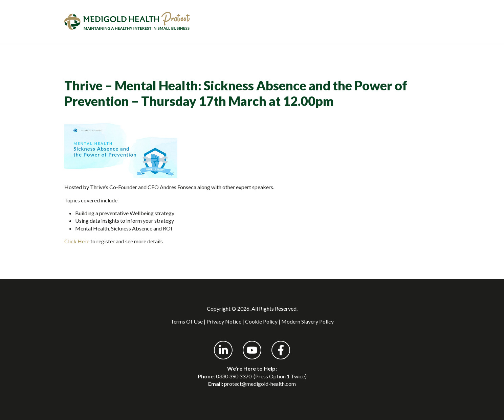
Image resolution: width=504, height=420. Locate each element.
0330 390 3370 (234, 376)
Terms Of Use (187, 321)
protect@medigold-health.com (260, 384)
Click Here (77, 241)
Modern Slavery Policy (308, 321)
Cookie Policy (261, 321)
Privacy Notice (224, 321)
